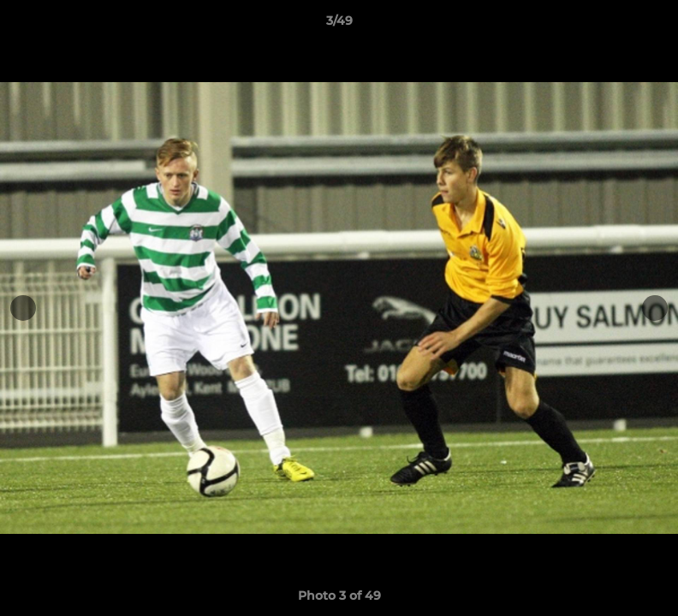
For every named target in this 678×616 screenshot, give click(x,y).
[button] (647, 25)
